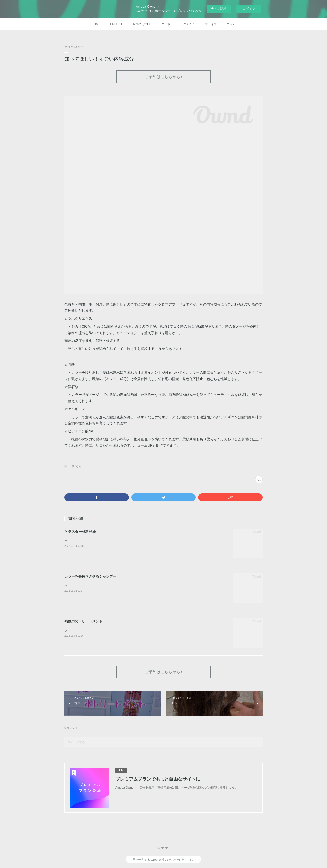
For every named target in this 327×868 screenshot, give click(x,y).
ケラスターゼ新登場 (80, 532)
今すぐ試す (219, 9)
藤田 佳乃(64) (73, 466)
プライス (211, 24)
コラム (231, 24)
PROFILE (117, 24)
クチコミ (189, 24)
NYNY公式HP (142, 24)
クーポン (167, 24)
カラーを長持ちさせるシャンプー (90, 576)
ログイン (249, 9)
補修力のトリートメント (83, 621)
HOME (96, 24)
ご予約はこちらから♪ (163, 76)
